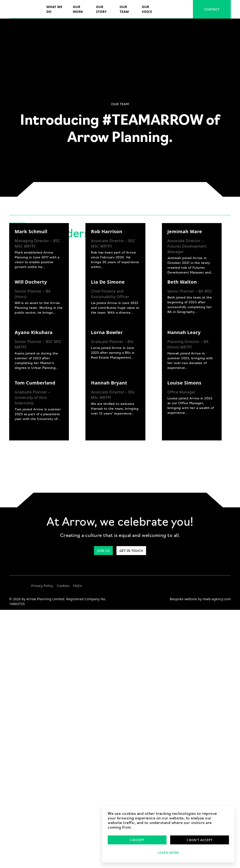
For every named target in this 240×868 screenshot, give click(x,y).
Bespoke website (184, 599)
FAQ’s (77, 586)
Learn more (168, 853)
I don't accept (199, 840)
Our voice (147, 9)
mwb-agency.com (217, 599)
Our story (101, 9)
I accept (137, 840)
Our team (124, 9)
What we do (54, 9)
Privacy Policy (42, 586)
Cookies (63, 586)
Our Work (78, 9)
